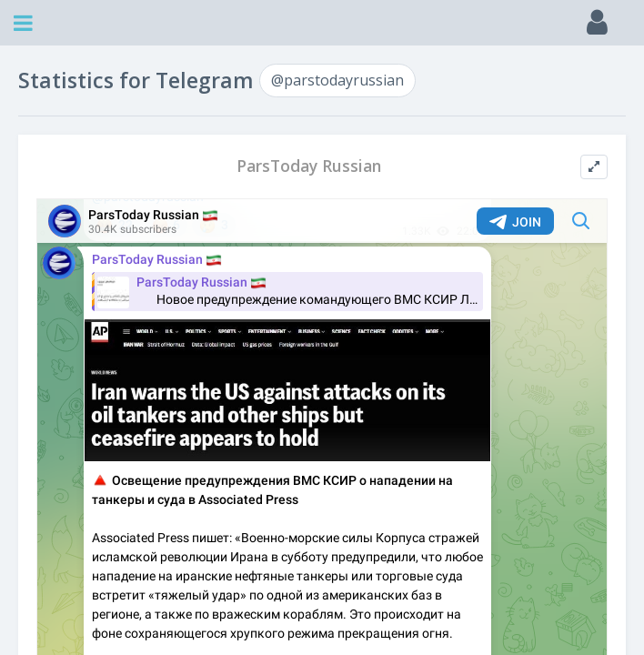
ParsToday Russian (309, 166)
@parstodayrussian (337, 80)
